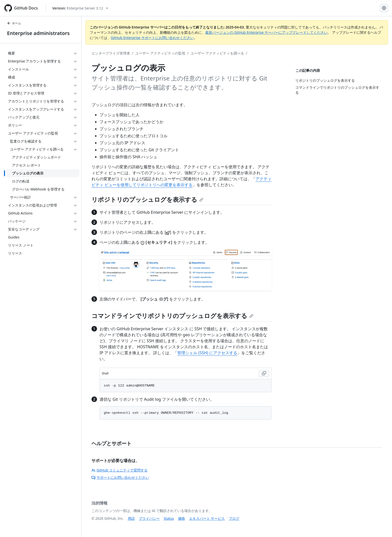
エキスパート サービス (207, 518)
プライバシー (149, 518)
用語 (131, 518)
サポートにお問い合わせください (120, 477)
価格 (181, 518)
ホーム (14, 23)
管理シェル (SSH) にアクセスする (207, 353)
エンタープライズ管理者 (111, 53)
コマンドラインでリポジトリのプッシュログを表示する (172, 316)
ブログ (234, 518)
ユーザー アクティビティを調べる (217, 53)
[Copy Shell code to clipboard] (264, 373)
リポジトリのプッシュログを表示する (147, 199)
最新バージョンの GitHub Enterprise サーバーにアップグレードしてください (266, 32)
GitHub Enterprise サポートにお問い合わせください (152, 38)
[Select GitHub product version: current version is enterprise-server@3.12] (80, 8)
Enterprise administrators (38, 33)
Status (169, 518)
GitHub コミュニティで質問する (119, 470)
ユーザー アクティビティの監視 (160, 53)
